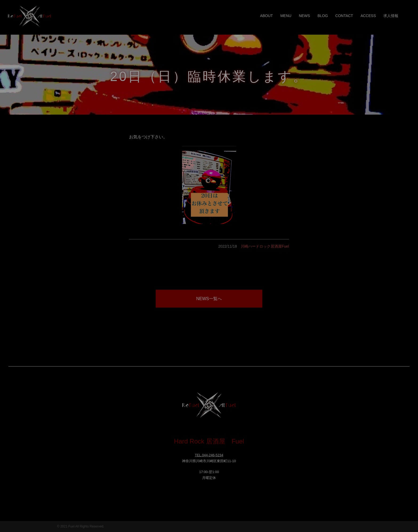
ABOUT (266, 16)
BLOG (323, 16)
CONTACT (344, 16)
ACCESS (368, 16)
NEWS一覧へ (209, 299)
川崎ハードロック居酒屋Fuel (265, 246)
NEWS (304, 16)
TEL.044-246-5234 (209, 455)
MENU (286, 16)
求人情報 (391, 16)
